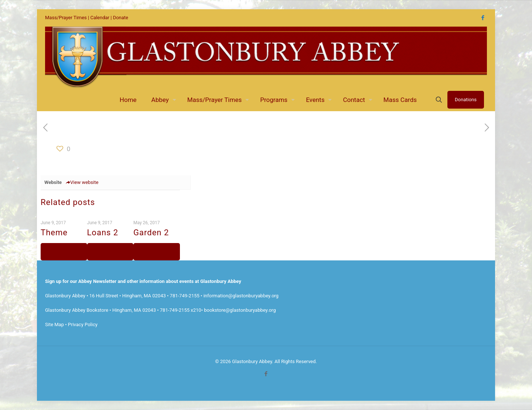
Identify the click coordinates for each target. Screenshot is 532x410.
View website (82, 182)
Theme (54, 233)
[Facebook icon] (483, 18)
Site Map (54, 324)
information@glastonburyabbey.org (241, 296)
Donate (121, 18)
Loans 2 (103, 233)
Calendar (100, 18)
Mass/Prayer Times (66, 18)
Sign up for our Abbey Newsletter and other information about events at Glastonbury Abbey (143, 281)
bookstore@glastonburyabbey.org (240, 310)
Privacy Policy (83, 324)
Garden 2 (151, 233)
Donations (466, 100)
